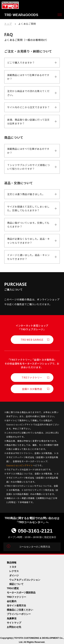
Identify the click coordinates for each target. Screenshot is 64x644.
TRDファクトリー (32, 377)
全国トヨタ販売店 (32, 389)
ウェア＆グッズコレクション (25, 580)
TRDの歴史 (13, 588)
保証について (16, 584)
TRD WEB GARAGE (32, 340)
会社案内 (12, 601)
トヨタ (13, 567)
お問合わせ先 (14, 627)
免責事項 (12, 618)
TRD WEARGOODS (21, 15)
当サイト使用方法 (16, 605)
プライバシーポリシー (19, 614)
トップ (8, 24)
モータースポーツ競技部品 (21, 593)
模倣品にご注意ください (20, 610)
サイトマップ (14, 623)
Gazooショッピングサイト (20, 465)
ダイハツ (14, 575)
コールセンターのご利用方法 (35, 547)
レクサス (14, 571)
